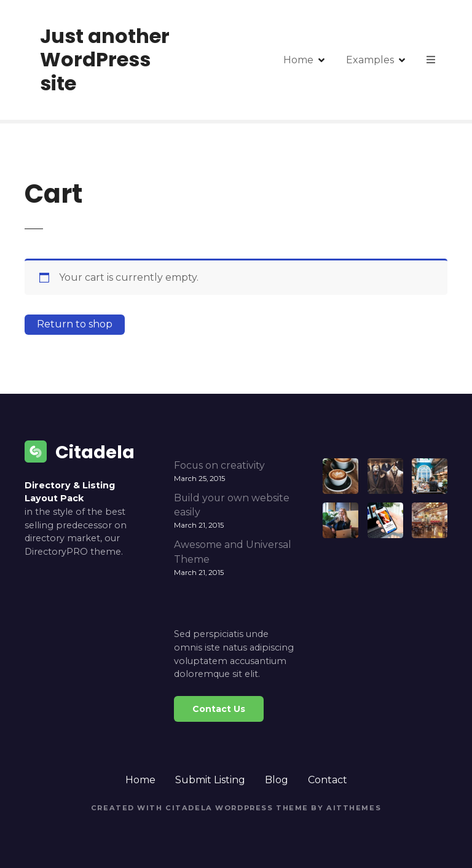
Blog (277, 780)
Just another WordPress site (105, 60)
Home (298, 60)
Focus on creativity (219, 465)
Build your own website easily (232, 505)
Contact (328, 780)
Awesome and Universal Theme (233, 552)
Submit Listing (210, 780)
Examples (370, 60)
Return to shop (75, 324)
